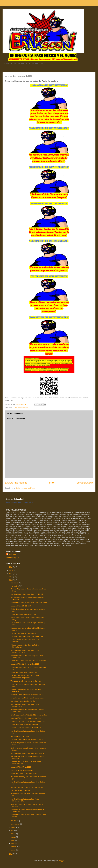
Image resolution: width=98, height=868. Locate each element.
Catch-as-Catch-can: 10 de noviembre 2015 (26, 740)
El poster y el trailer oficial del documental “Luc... (28, 721)
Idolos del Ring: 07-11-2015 (21, 767)
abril (13, 840)
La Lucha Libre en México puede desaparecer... (28, 698)
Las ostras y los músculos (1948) (23, 701)
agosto (14, 827)
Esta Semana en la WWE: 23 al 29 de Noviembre (29, 603)
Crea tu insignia (29, 502)
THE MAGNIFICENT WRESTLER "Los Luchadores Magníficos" (25, 677)
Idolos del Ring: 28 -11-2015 (21, 606)
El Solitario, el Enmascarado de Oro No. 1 (26, 728)
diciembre (15, 583)
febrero (14, 847)
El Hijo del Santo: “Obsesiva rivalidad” (24, 725)
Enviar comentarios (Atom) (25, 488)
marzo (13, 843)
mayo (13, 837)
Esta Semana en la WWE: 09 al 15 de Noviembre (29, 715)
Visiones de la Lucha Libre (20, 790)
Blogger (61, 861)
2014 (11, 854)
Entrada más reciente (16, 483)
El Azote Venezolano (20, 408)
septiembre (15, 824)
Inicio (52, 483)
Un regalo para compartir (20, 736)
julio (13, 830)
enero (13, 850)
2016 (11, 577)
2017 (11, 574)
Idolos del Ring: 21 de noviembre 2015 (25, 664)
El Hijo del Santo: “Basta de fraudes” (24, 672)
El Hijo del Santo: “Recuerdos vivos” (24, 614)
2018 (11, 570)
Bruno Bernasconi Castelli (14, 502)
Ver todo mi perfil (13, 558)
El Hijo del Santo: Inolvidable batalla (24, 774)
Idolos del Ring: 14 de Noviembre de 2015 (26, 718)
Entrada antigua (85, 483)
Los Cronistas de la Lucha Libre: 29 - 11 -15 (27, 594)
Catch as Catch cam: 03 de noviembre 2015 (27, 787)
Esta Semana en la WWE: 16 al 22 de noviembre (28, 661)
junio (13, 834)
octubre (14, 821)
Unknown (13, 554)
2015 (11, 580)
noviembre (15, 586)
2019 (11, 567)
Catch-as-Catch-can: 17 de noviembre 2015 (26, 695)
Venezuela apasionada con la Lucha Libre (26, 681)
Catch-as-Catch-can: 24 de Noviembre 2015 (27, 637)
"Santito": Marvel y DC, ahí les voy (23, 633)
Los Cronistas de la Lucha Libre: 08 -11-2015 (27, 753)
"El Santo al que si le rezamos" (22, 770)
